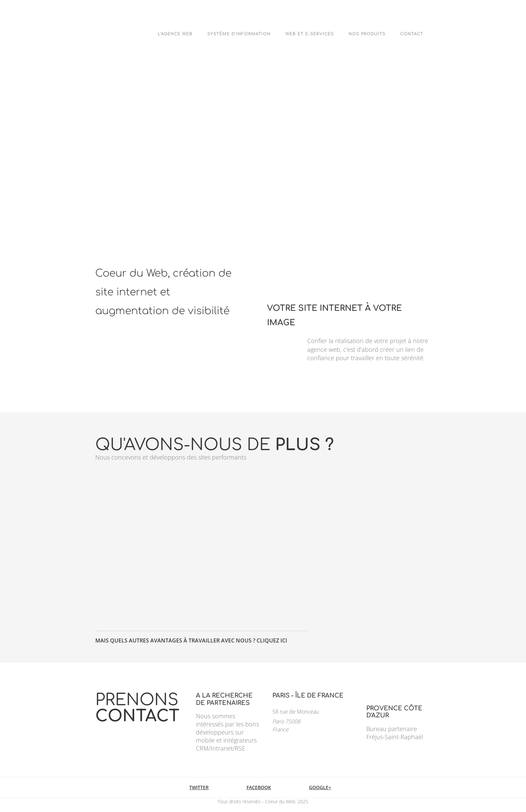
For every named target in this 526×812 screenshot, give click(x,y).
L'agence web (175, 34)
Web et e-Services (310, 34)
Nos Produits (367, 34)
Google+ (320, 787)
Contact (412, 34)
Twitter (199, 787)
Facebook (259, 787)
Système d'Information (239, 34)
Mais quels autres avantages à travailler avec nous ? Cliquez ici (191, 640)
